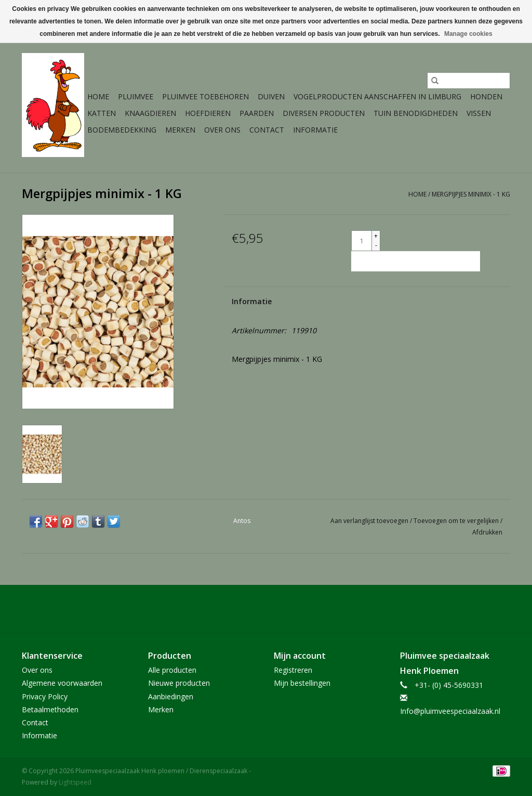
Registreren (293, 670)
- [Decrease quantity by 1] (376, 245)
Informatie (315, 130)
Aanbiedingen (171, 696)
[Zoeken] (469, 81)
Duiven (271, 96)
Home (98, 96)
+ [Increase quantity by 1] (376, 236)
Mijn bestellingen (302, 683)
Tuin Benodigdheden (416, 113)
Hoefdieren (208, 113)
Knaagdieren (150, 113)
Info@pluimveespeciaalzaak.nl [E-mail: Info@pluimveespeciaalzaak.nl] (450, 711)
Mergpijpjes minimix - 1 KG (471, 194)
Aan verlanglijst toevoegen (370, 521)
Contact (267, 130)
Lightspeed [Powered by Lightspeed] (75, 782)
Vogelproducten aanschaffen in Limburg (377, 96)
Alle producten (172, 670)
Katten (102, 113)
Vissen (479, 113)
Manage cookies (468, 34)
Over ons (222, 130)
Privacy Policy (45, 696)
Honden (486, 96)
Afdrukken (487, 532)
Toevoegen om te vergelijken (457, 521)
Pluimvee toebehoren (205, 96)
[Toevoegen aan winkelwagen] (416, 261)
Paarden (257, 113)
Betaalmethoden (50, 709)
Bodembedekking (122, 130)
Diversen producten (324, 113)
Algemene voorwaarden (62, 683)
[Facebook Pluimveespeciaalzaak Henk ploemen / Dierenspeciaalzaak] (266, 609)
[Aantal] (362, 241)
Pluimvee (136, 96)
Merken (180, 130)
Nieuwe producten (179, 683)
